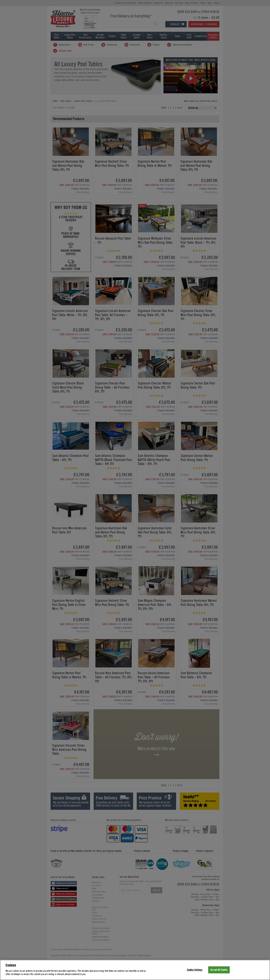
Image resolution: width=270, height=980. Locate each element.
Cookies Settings (195, 970)
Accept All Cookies (219, 970)
